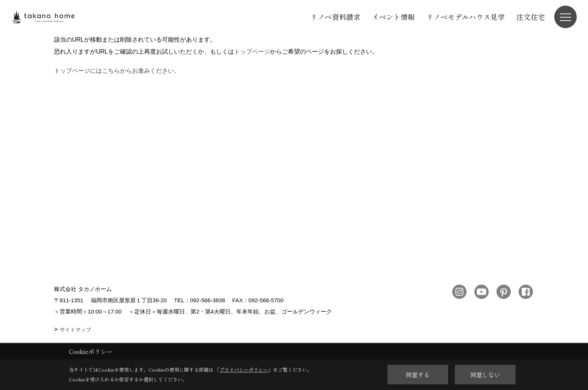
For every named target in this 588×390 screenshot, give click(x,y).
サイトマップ (75, 330)
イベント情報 (393, 17)
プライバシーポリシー (244, 370)
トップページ (252, 52)
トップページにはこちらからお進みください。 (117, 71)
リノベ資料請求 (335, 17)
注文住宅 (531, 17)
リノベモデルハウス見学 (466, 17)
